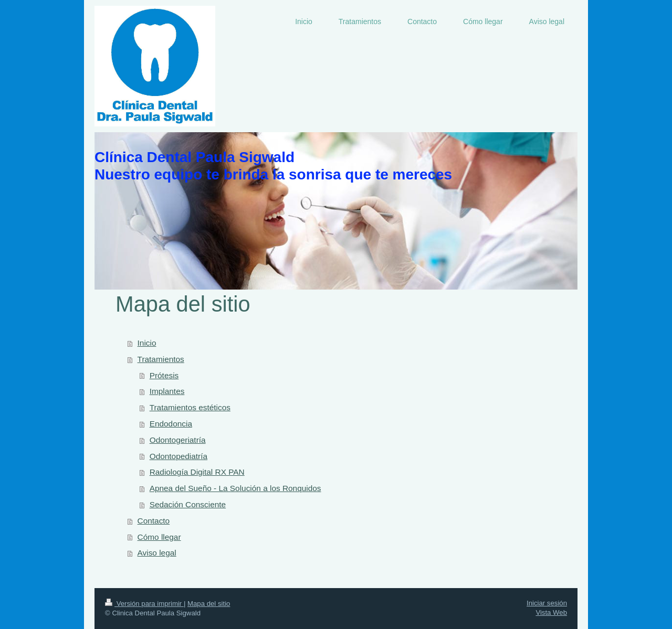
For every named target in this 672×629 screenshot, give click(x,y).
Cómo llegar (159, 537)
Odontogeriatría (178, 440)
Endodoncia (171, 424)
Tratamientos (161, 359)
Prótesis (164, 375)
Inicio (147, 343)
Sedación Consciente (188, 504)
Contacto (154, 521)
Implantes (167, 391)
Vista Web (551, 612)
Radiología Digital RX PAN (197, 472)
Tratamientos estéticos (190, 407)
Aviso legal (157, 553)
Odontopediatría (178, 456)
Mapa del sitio (209, 604)
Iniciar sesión (547, 603)
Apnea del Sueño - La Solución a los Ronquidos (235, 488)
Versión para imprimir (144, 604)
